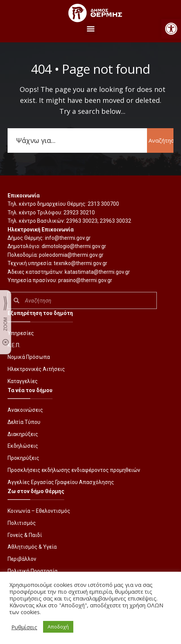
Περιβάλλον (22, 559)
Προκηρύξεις (23, 458)
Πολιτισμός (22, 523)
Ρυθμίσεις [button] (24, 627)
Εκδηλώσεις (23, 446)
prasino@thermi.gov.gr (85, 280)
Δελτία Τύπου (24, 422)
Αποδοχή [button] (58, 627)
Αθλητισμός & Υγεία (32, 547)
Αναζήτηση (161, 140)
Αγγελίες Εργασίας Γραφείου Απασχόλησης (61, 482)
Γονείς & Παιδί (25, 535)
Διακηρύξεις (23, 434)
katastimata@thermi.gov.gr (97, 272)
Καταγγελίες (23, 381)
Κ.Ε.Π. (14, 345)
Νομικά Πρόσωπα (29, 357)
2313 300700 (103, 204)
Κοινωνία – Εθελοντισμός (39, 511)
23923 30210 (79, 213)
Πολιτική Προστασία (32, 571)
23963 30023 (82, 221)
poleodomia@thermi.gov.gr (71, 255)
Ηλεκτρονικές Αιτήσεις (36, 369)
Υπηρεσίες (21, 333)
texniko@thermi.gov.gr (80, 263)
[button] (171, 29)
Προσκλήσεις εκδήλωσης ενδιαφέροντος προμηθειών (74, 470)
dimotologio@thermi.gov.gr (74, 246)
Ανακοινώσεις (25, 410)
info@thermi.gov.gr (68, 238)
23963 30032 (115, 221)
